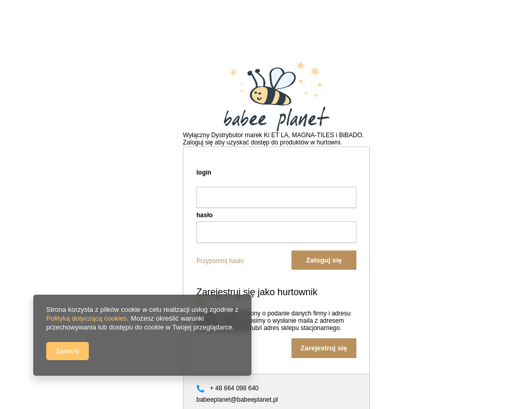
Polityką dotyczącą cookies (87, 318)
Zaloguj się (324, 260)
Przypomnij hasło (220, 261)
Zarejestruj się (324, 348)
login (204, 173)
